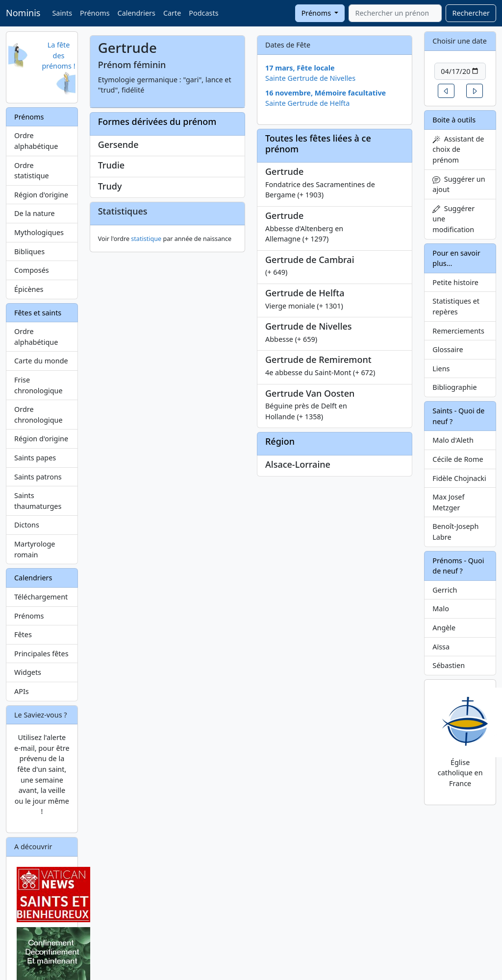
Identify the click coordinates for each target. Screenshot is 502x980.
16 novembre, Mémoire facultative (326, 93)
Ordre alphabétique (36, 141)
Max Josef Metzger (448, 502)
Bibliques (29, 251)
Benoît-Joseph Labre (455, 532)
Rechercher (471, 13)
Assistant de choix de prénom (458, 149)
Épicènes (29, 289)
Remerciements (458, 331)
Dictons (27, 525)
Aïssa (441, 647)
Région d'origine (41, 195)
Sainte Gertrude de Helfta (307, 103)
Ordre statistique (32, 171)
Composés (32, 270)
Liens (441, 369)
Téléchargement (41, 597)
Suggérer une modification (453, 219)
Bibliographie (454, 387)
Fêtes (23, 634)
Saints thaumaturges (38, 501)
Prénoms (95, 13)
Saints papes (35, 458)
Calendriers (137, 13)
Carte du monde (41, 361)
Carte (172, 13)
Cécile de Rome (458, 459)
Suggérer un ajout (459, 184)
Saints (62, 13)
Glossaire (448, 349)
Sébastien (449, 665)
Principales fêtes (41, 654)
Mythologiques (39, 232)
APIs (22, 691)
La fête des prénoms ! (58, 55)
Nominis (23, 13)
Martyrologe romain (35, 549)
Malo (441, 609)
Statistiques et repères (456, 306)
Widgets (28, 672)
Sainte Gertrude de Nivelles (310, 78)
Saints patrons (38, 477)
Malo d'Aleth (453, 440)
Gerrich (445, 590)
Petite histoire (455, 282)
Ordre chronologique (38, 415)
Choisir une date (460, 41)
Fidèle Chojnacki (459, 478)
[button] (446, 91)
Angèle (444, 628)
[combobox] (395, 13)
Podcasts (203, 13)
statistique (146, 308)
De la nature (35, 213)
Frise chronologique (38, 385)
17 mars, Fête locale (300, 68)
